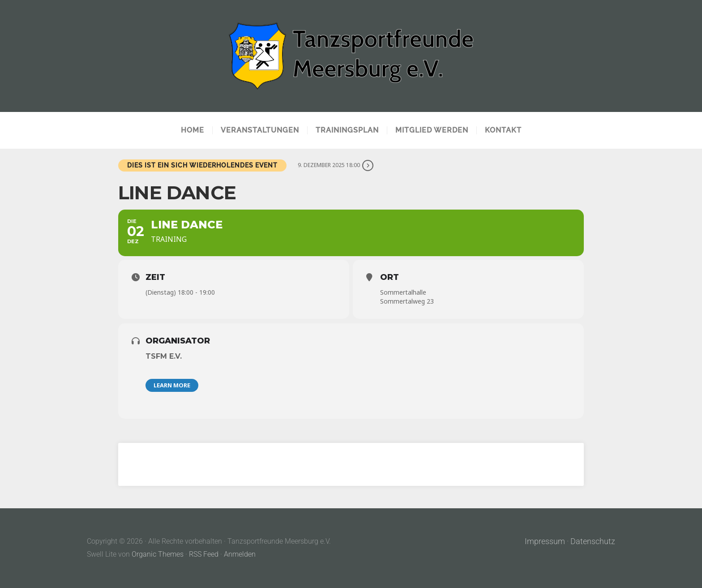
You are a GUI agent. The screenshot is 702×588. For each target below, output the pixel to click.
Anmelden (240, 554)
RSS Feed (204, 554)
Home (193, 130)
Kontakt (503, 130)
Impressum (545, 541)
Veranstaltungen (260, 130)
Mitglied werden (432, 130)
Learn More (172, 385)
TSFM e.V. (164, 356)
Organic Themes (158, 554)
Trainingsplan (347, 130)
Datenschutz (593, 541)
